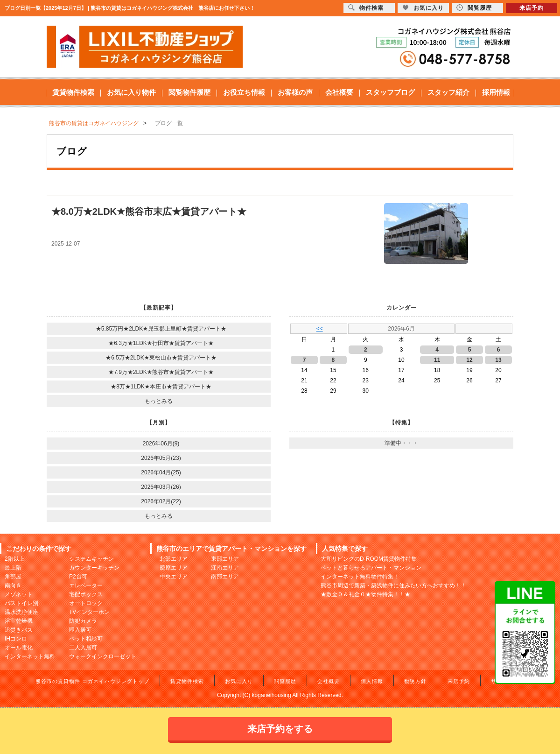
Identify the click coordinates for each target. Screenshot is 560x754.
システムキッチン (91, 559)
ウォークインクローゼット (103, 656)
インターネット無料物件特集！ (360, 577)
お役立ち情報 (244, 92)
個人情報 (372, 681)
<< (320, 329)
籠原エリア (174, 568)
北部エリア (174, 559)
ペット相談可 (86, 639)
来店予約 (459, 681)
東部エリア (225, 559)
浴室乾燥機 (19, 621)
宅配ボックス (86, 594)
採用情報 (496, 92)
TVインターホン (89, 612)
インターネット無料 (30, 656)
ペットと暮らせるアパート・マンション (371, 568)
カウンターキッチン (94, 568)
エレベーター (86, 585)
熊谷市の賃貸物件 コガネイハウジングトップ (92, 681)
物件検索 (366, 8)
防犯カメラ (83, 621)
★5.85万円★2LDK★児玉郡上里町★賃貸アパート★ (161, 329)
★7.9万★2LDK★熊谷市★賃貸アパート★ (161, 372)
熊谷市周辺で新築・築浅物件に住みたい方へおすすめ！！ (393, 585)
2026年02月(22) (161, 501)
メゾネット (19, 594)
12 (469, 360)
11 (437, 360)
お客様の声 (295, 92)
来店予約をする (280, 729)
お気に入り (239, 681)
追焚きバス (19, 630)
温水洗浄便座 (21, 612)
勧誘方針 (415, 681)
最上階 (13, 568)
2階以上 (15, 559)
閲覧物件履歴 (189, 92)
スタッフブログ (390, 92)
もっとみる (159, 401)
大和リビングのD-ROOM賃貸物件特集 (369, 559)
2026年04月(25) (161, 472)
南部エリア (225, 577)
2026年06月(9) (161, 444)
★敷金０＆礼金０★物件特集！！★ (365, 594)
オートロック (86, 603)
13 (498, 360)
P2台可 (78, 577)
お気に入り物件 (131, 92)
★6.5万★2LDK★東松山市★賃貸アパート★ (161, 358)
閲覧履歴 (285, 681)
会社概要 (339, 92)
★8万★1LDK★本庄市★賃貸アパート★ (161, 387)
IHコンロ (16, 639)
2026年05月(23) (161, 458)
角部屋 (13, 577)
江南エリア (225, 568)
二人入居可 (83, 648)
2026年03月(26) (161, 487)
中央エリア (174, 577)
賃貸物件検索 (73, 92)
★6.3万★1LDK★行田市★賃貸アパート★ (161, 343)
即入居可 (80, 630)
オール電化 (19, 648)
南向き (13, 585)
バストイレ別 (21, 603)
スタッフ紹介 (448, 92)
